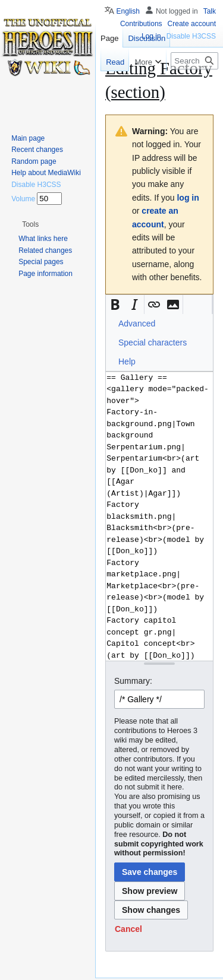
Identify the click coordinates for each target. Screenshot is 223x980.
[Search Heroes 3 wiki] (194, 61)
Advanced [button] (137, 324)
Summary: (133, 681)
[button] (115, 305)
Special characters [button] (153, 342)
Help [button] (127, 361)
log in (188, 198)
